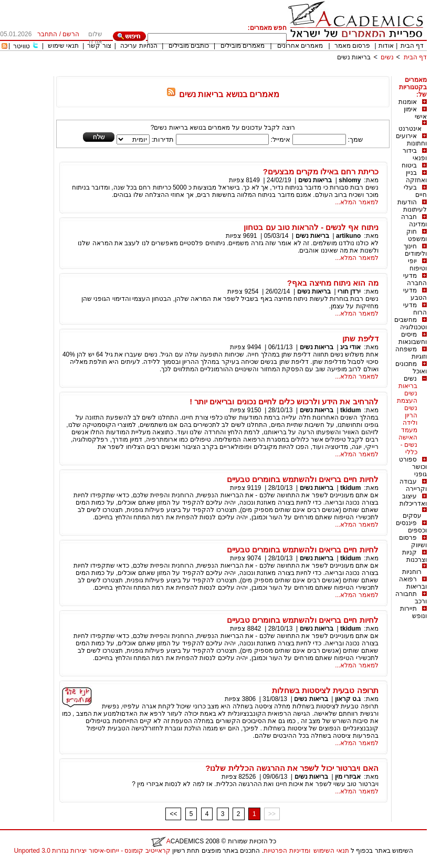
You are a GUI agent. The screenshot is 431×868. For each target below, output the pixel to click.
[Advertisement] (236, 72)
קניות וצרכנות (414, 556)
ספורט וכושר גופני (413, 467)
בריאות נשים (354, 57)
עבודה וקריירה (413, 485)
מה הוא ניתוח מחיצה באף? (333, 283)
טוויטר (22, 46)
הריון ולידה (410, 419)
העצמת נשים (407, 404)
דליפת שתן (360, 338)
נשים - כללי (409, 448)
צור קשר (99, 46)
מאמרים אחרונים (300, 46)
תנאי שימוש (63, 46)
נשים (387, 57)
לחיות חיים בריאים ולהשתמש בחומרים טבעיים (303, 479)
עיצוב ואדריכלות (413, 500)
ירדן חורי (349, 291)
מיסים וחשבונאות (413, 338)
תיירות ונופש (413, 612)
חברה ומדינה (414, 221)
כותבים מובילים (189, 46)
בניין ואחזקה (416, 176)
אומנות (408, 102)
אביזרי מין (348, 777)
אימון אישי (415, 113)
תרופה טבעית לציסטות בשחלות (325, 690)
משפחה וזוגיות (411, 353)
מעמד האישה (408, 434)
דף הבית (412, 46)
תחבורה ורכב (411, 598)
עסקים (412, 516)
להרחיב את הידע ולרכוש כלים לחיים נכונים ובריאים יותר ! (284, 401)
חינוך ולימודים (415, 250)
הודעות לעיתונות (412, 206)
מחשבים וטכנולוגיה (411, 323)
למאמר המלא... (356, 202)
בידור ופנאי (415, 154)
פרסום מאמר (352, 46)
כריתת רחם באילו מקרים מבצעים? (321, 171)
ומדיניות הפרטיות (287, 851)
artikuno (348, 236)
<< (173, 814)
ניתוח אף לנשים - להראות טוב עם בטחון (311, 227)
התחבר (47, 34)
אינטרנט (410, 129)
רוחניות (412, 572)
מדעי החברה (415, 279)
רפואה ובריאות (413, 583)
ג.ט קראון (348, 699)
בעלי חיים (415, 191)
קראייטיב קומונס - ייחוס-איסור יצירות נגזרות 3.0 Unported (92, 851)
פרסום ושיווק (413, 541)
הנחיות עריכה (139, 46)
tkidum (350, 410)
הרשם (71, 34)
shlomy (349, 180)
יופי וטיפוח (417, 265)
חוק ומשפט (417, 235)
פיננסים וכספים (411, 527)
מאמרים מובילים (243, 46)
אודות (386, 46)
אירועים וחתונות (411, 140)
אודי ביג (350, 347)
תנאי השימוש (331, 851)
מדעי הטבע (415, 294)
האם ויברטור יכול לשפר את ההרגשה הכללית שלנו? (292, 768)
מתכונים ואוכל (411, 368)
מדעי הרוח (415, 309)
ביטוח (409, 165)
